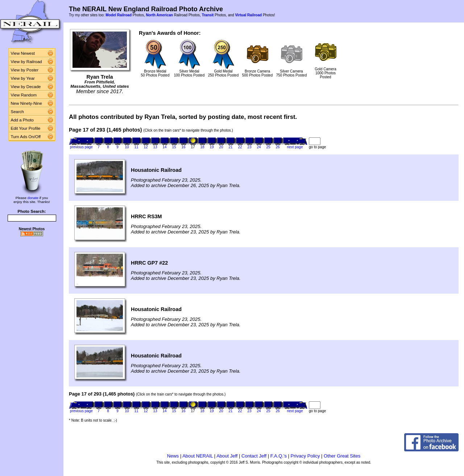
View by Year (23, 78)
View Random (24, 95)
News (173, 456)
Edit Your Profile (26, 128)
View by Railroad (26, 62)
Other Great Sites (342, 456)
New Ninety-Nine (26, 103)
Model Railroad (119, 15)
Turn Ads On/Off (26, 137)
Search (18, 112)
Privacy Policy (305, 456)
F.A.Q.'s (279, 456)
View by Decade (26, 87)
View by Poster (25, 70)
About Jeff (227, 456)
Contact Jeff (254, 456)
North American (159, 15)
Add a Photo (22, 120)
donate (33, 198)
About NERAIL (198, 456)
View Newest (23, 53)
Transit (208, 15)
